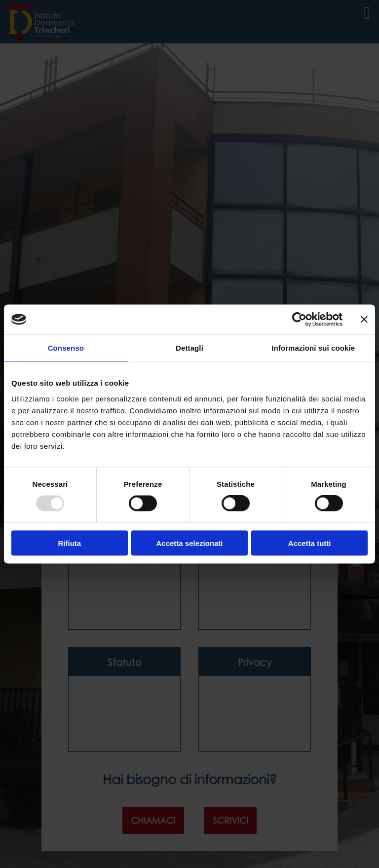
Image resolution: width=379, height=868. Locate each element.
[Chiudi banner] (364, 320)
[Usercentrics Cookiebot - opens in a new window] (299, 320)
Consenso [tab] (66, 348)
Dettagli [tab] (189, 348)
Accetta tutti (310, 543)
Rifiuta (69, 543)
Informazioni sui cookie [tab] (313, 348)
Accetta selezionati (189, 543)
